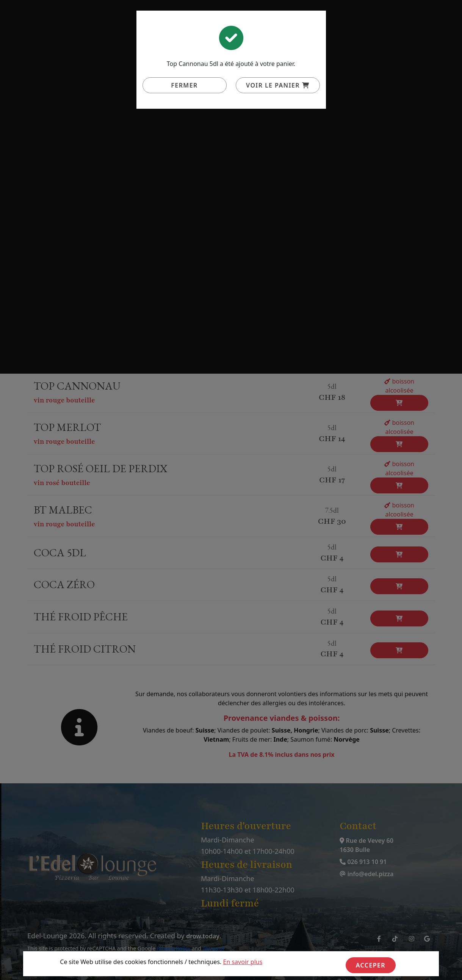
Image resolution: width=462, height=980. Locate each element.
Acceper (371, 965)
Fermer (184, 85)
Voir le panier (278, 85)
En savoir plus (243, 962)
